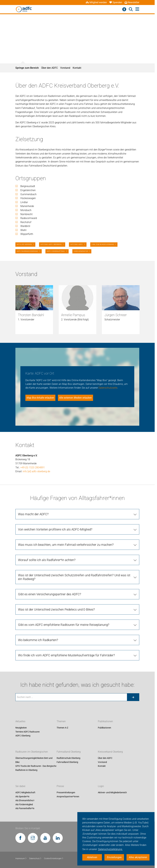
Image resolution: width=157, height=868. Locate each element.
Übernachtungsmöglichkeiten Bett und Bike (34, 760)
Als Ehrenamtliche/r (25, 801)
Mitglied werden (96, 2)
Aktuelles (20, 721)
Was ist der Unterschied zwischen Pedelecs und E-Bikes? (56, 609)
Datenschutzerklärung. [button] (110, 849)
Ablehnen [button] (92, 857)
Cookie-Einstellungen (54, 858)
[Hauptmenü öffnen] (137, 9)
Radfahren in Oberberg (26, 770)
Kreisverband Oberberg (110, 752)
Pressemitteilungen (66, 792)
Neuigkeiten (21, 728)
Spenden (116, 2)
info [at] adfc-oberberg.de (36, 471)
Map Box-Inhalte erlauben (40, 398)
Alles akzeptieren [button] (138, 857)
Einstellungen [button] (114, 857)
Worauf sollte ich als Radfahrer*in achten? (47, 560)
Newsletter (132, 2)
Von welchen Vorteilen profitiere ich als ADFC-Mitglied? (55, 529)
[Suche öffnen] (131, 9)
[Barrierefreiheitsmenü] (124, 9)
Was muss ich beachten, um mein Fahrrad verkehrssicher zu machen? (66, 545)
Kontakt (77, 68)
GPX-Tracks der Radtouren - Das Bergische (36, 766)
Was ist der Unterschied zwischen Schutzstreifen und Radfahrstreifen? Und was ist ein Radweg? (74, 577)
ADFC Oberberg (23, 736)
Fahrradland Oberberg (69, 752)
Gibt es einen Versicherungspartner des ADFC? (50, 594)
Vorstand (65, 68)
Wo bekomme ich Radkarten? (38, 640)
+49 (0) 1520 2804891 (33, 467)
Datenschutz (35, 858)
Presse (60, 786)
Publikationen (105, 721)
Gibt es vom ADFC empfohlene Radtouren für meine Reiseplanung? (64, 625)
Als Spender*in (22, 797)
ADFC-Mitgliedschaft (25, 792)
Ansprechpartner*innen (68, 797)
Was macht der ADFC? (33, 514)
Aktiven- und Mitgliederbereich (112, 792)
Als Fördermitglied (24, 804)
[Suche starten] (133, 697)
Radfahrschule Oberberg (68, 758)
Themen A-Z (62, 728)
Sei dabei (20, 786)
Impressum (21, 858)
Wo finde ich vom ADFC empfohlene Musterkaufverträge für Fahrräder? (66, 655)
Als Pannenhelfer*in (25, 809)
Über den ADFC (49, 68)
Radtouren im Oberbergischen (32, 752)
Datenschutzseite (108, 388)
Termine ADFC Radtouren (28, 732)
